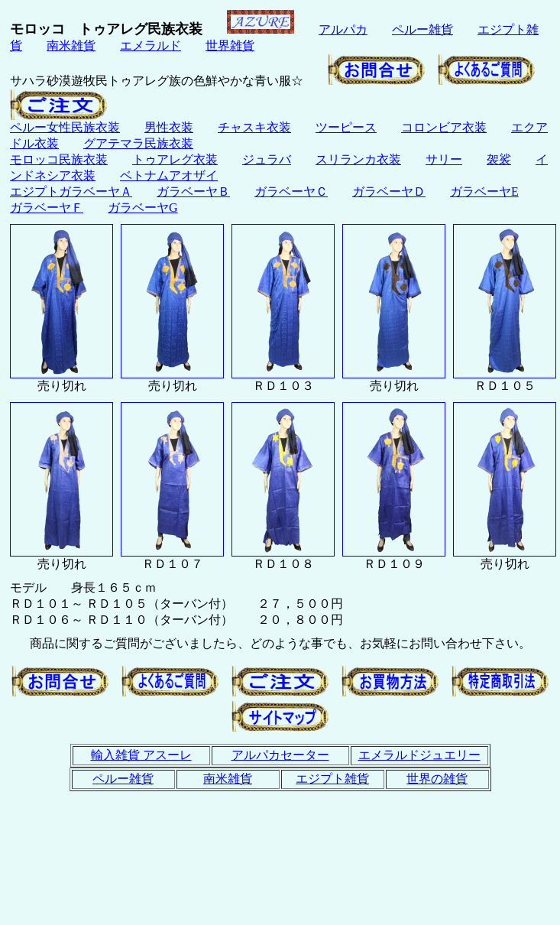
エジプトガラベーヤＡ (71, 191)
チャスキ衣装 (254, 127)
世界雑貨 (230, 45)
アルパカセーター (280, 755)
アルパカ (343, 29)
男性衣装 (169, 127)
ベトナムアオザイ (169, 175)
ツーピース (346, 127)
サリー (444, 159)
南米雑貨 (71, 45)
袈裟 (499, 159)
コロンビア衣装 (444, 127)
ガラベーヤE (484, 191)
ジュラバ (267, 159)
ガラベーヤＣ (291, 191)
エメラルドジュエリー (419, 755)
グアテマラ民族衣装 (138, 143)
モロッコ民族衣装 (59, 159)
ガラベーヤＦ (47, 208)
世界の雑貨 (437, 779)
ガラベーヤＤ (389, 191)
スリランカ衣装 (358, 159)
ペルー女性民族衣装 (65, 127)
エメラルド (151, 45)
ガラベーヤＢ (193, 191)
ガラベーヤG (143, 208)
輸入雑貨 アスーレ (141, 755)
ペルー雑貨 (422, 29)
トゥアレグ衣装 (175, 159)
